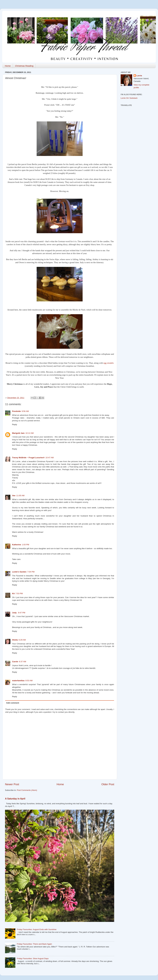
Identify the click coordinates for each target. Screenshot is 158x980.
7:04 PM (31, 572)
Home (8, 66)
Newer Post (12, 784)
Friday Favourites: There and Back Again (34, 944)
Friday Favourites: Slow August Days (33, 958)
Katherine (17, 545)
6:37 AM (23, 662)
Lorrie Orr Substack (129, 98)
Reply (15, 424)
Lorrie (139, 76)
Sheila (15, 640)
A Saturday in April (15, 799)
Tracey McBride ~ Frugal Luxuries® (28, 458)
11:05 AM (20, 496)
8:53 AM (29, 681)
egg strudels (109, 363)
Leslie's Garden (19, 572)
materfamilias (18, 681)
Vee (14, 496)
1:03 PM (25, 545)
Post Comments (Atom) (27, 790)
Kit (13, 594)
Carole (15, 662)
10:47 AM (49, 458)
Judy (15, 613)
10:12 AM (30, 433)
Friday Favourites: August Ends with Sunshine (37, 929)
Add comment (13, 703)
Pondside (16, 411)
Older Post (108, 784)
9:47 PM (22, 613)
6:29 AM (22, 640)
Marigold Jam (18, 433)
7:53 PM (19, 594)
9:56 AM (25, 411)
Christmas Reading (24, 66)
